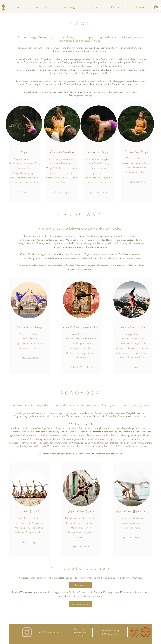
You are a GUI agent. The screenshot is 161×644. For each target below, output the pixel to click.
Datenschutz (80, 632)
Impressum (80, 629)
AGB (80, 636)
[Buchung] (80, 585)
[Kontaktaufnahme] (80, 604)
